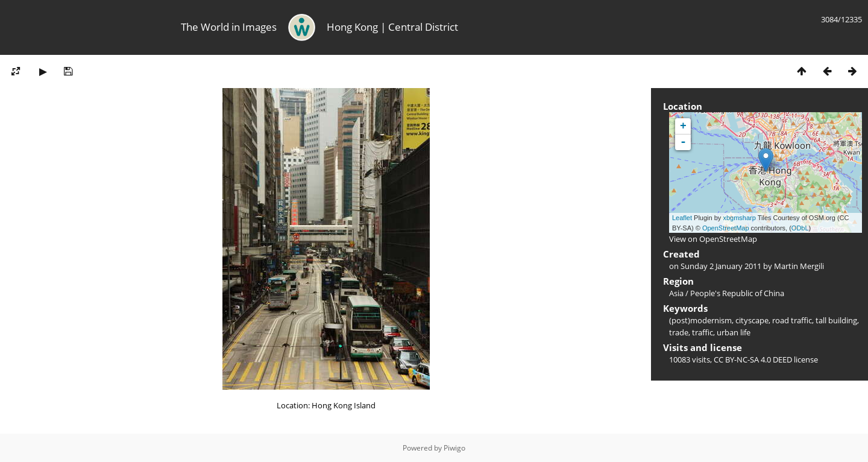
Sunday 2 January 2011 (721, 266)
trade (679, 332)
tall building (836, 320)
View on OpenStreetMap (713, 239)
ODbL (800, 228)
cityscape (752, 320)
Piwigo (454, 448)
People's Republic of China (737, 293)
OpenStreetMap (726, 228)
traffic (703, 332)
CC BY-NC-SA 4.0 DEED (753, 359)
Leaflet (682, 218)
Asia (676, 293)
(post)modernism (700, 320)
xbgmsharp (739, 218)
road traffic (792, 320)
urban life (734, 332)
